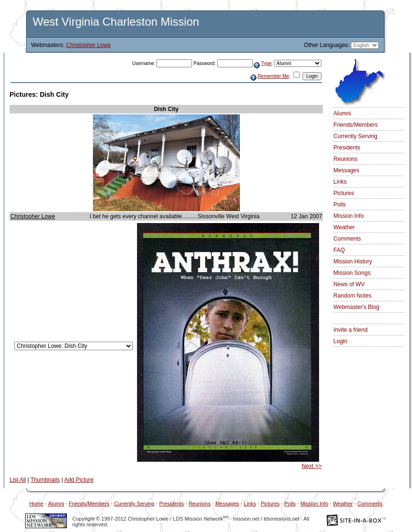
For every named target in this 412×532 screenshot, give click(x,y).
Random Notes (352, 296)
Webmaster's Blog (356, 307)
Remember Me (273, 76)
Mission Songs (352, 273)
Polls (339, 205)
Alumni (342, 113)
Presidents (347, 148)
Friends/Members (355, 125)
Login (340, 341)
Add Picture (79, 480)
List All (18, 480)
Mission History (352, 261)
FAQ (339, 250)
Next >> (311, 466)
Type (266, 63)
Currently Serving (355, 136)
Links (340, 182)
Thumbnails (45, 480)
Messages (346, 170)
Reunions (345, 159)
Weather (344, 227)
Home (36, 504)
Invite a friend (350, 330)
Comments (347, 239)
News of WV (349, 284)
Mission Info (348, 216)
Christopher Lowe (88, 45)
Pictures (343, 193)
